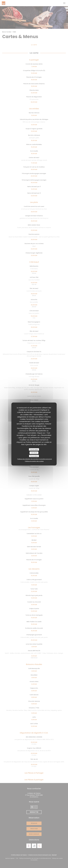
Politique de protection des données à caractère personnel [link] (35, 459)
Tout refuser (34, 453)
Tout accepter (34, 449)
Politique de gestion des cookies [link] (34, 461)
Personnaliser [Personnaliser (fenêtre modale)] (34, 456)
